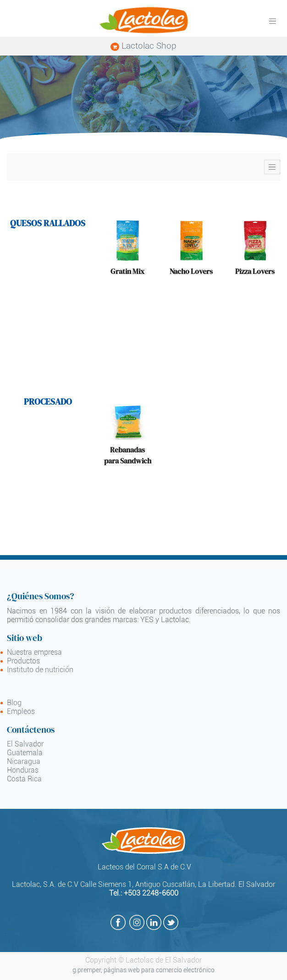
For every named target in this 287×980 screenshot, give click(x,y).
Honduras (23, 770)
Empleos (21, 711)
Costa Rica (24, 779)
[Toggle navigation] (272, 167)
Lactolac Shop (143, 46)
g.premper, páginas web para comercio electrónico (143, 970)
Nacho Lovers (191, 271)
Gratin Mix (127, 271)
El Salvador (25, 744)
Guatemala (25, 753)
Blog (14, 703)
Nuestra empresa (34, 652)
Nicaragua (24, 761)
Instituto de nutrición (40, 670)
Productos (23, 661)
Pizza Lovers (255, 271)
